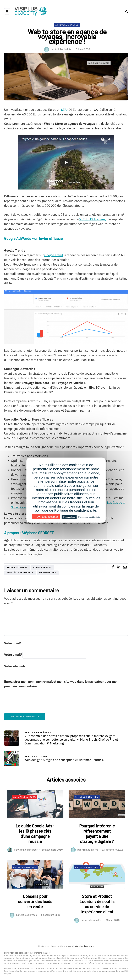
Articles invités (63, 49)
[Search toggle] (125, 11)
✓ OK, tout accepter (46, 517)
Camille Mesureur (28, 867)
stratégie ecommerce (20, 573)
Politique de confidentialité (89, 517)
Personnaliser (69, 517)
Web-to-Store (48, 573)
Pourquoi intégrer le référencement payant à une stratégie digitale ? (97, 850)
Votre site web (15, 666)
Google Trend (54, 255)
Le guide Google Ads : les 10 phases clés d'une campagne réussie (35, 850)
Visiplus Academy (84, 946)
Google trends (42, 567)
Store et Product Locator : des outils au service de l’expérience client (97, 921)
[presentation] (30, 703)
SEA (64, 110)
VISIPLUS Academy (93, 219)
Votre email (13, 655)
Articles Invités (67, 25)
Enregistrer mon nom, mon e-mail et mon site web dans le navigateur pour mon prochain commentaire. (61, 684)
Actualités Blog (25, 814)
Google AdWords (17, 567)
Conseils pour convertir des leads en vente (35, 918)
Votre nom (12, 643)
